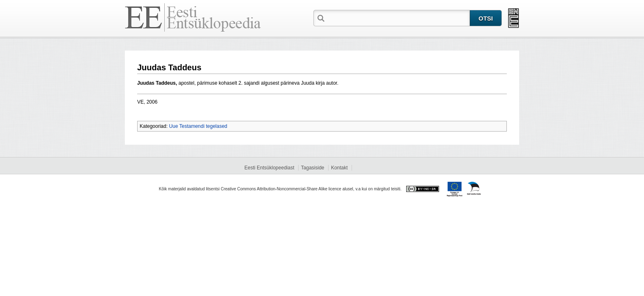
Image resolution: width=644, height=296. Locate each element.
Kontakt (339, 168)
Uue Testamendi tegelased (198, 126)
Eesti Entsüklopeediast (269, 168)
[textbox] (398, 18)
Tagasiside (313, 168)
